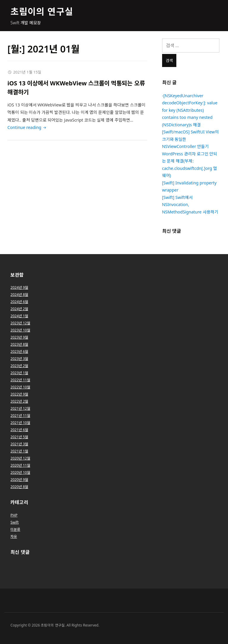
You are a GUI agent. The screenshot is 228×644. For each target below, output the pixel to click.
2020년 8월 (19, 487)
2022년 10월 (20, 387)
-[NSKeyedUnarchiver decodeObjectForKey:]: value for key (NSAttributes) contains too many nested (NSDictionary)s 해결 (190, 110)
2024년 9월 (19, 287)
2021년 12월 (20, 408)
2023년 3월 (19, 359)
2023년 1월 (19, 373)
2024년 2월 (19, 309)
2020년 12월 (20, 458)
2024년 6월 (19, 302)
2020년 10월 (20, 472)
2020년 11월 (20, 465)
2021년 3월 (19, 444)
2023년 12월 (20, 323)
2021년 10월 (20, 423)
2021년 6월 (19, 430)
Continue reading (27, 127)
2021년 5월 (19, 437)
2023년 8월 (19, 344)
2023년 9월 (19, 337)
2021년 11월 (20, 416)
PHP (14, 515)
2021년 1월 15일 (27, 72)
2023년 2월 (19, 366)
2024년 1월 (19, 316)
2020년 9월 (19, 480)
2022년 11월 (20, 380)
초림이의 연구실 (42, 11)
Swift (15, 522)
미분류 (15, 529)
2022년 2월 (19, 401)
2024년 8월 (19, 295)
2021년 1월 (19, 451)
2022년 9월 (19, 394)
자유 (14, 537)
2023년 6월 (19, 352)
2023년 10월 (20, 330)
